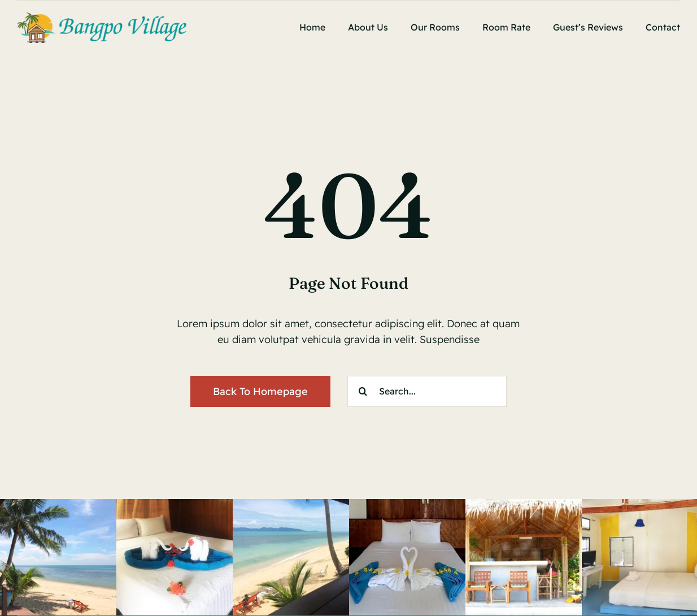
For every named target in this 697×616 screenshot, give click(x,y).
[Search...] (427, 391)
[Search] (363, 391)
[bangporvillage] (102, 17)
